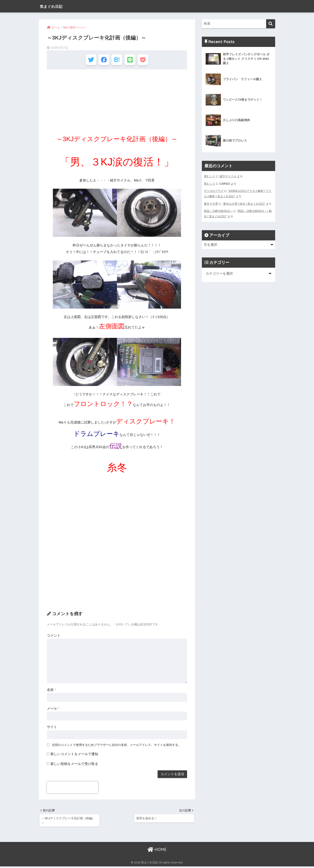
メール (53, 709)
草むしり (209, 176)
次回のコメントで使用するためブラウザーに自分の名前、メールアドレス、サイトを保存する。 (116, 746)
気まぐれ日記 (55, 6)
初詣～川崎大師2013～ (218, 210)
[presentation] (72, 788)
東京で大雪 (211, 203)
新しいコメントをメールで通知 (74, 755)
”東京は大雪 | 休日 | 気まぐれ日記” (244, 203)
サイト (52, 728)
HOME (157, 851)
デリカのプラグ (214, 191)
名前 (51, 691)
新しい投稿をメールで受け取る (74, 765)
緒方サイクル (228, 176)
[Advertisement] (117, 102)
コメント (54, 636)
